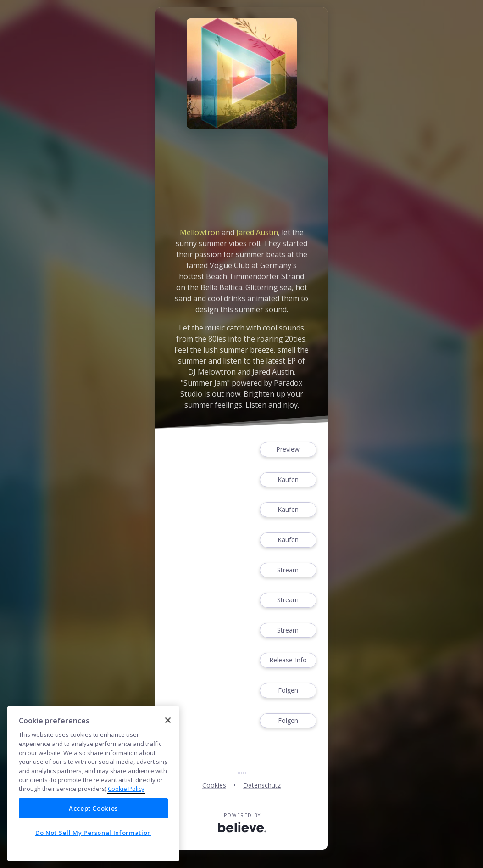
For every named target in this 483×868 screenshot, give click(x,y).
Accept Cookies (93, 808)
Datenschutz (262, 785)
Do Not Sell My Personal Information (93, 833)
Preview (288, 450)
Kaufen (288, 480)
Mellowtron (200, 232)
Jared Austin (257, 232)
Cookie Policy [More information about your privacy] (126, 789)
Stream (288, 570)
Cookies (214, 785)
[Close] (168, 720)
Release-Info (288, 660)
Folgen (288, 691)
